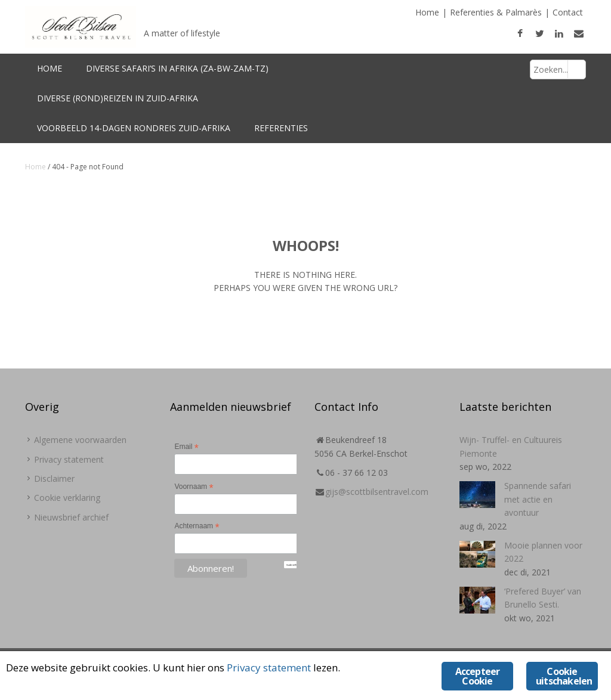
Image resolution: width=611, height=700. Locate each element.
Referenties (281, 128)
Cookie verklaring (67, 498)
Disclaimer (54, 478)
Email (186, 447)
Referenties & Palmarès (496, 12)
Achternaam (197, 526)
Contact (568, 12)
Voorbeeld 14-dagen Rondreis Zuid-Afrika (134, 128)
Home (427, 12)
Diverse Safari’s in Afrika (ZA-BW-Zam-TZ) (177, 68)
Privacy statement (69, 459)
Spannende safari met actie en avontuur (538, 499)
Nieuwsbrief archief (71, 517)
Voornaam (194, 487)
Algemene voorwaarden (80, 440)
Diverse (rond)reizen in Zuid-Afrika (118, 98)
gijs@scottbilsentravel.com (377, 492)
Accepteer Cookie (478, 676)
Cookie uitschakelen (564, 676)
